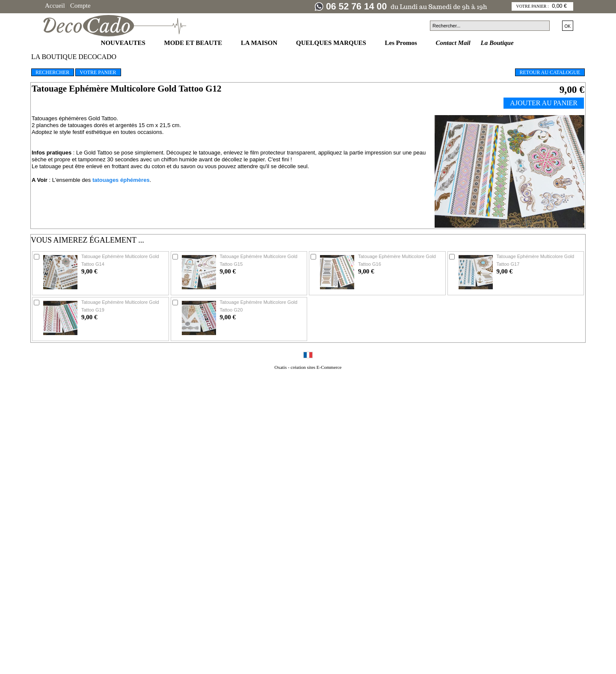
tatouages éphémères (121, 180)
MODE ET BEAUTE (194, 43)
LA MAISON (260, 43)
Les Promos (402, 43)
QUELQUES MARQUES (332, 43)
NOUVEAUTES (124, 43)
